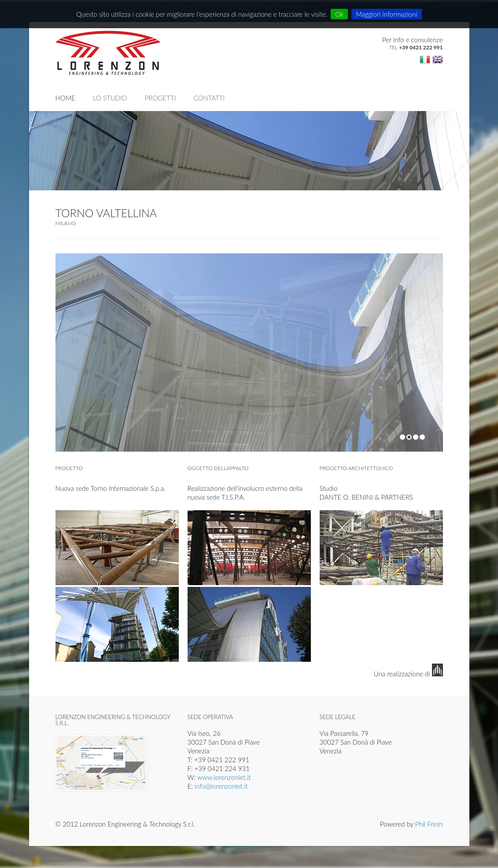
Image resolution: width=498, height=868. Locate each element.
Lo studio (110, 98)
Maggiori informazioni (387, 14)
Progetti (160, 98)
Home (66, 98)
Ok (339, 14)
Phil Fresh (429, 824)
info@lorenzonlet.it (221, 786)
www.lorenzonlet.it (224, 777)
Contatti (209, 98)
